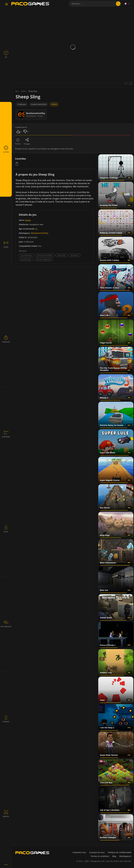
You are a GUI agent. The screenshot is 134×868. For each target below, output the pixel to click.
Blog (114, 856)
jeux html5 (61, 255)
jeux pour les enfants (45, 255)
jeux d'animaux (26, 255)
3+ (36, 229)
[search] (118, 4)
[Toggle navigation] (7, 4)
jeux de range (26, 259)
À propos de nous (97, 852)
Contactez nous (79, 852)
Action (28, 220)
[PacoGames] (32, 853)
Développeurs (125, 856)
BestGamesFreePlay (40, 233)
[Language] (127, 4)
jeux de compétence (43, 259)
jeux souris (74, 255)
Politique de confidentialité (120, 852)
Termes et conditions (100, 856)
